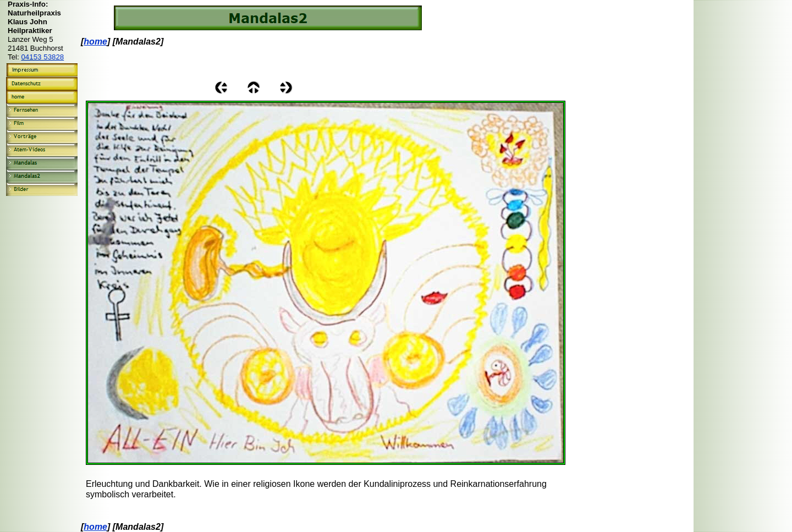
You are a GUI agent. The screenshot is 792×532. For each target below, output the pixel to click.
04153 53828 (42, 57)
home (95, 42)
